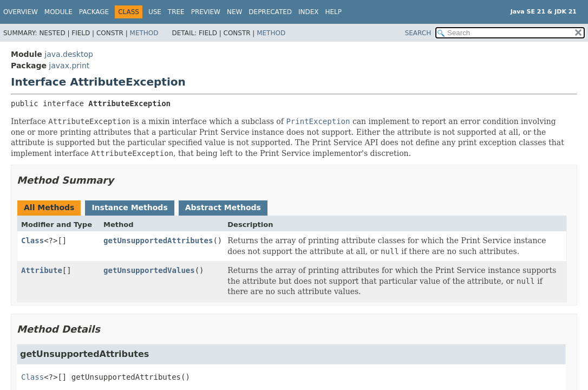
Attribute (42, 270)
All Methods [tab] (49, 207)
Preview (206, 12)
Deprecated (270, 12)
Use (155, 12)
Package (94, 12)
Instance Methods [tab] (129, 207)
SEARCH (418, 33)
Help (334, 12)
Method (144, 33)
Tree (176, 12)
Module (58, 12)
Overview (21, 12)
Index (309, 12)
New (234, 12)
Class (32, 240)
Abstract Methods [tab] (223, 207)
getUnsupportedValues (149, 270)
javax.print (69, 66)
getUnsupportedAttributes (158, 240)
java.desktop (69, 54)
